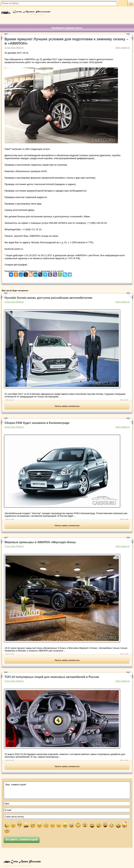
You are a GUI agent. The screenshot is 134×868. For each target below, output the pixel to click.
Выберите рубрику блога (67, 28)
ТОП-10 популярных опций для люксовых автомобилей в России (52, 677)
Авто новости (122, 48)
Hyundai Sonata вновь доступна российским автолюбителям (48, 298)
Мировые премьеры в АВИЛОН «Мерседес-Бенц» (40, 542)
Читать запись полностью (67, 406)
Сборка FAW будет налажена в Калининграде (37, 423)
